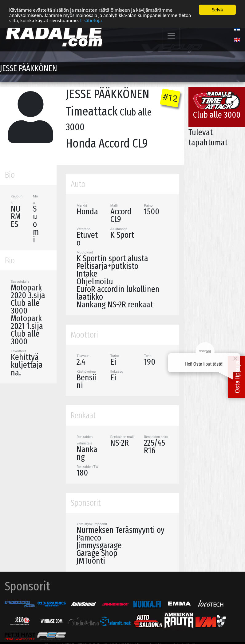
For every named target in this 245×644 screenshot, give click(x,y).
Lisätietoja (91, 20)
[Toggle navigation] (171, 36)
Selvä (217, 10)
